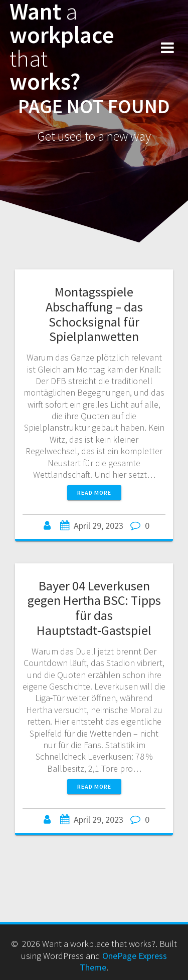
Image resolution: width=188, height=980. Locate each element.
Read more (94, 493)
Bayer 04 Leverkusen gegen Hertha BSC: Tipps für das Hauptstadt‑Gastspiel (94, 608)
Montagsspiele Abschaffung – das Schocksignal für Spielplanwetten (94, 314)
